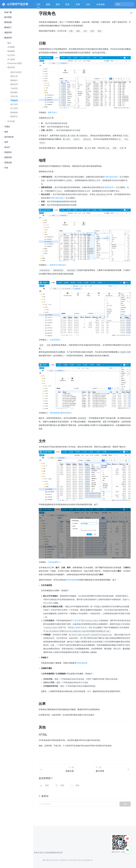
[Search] (124, 4)
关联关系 (14, 96)
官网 (78, 5)
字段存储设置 (72, 580)
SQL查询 (11, 55)
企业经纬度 (55, 340)
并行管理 (14, 108)
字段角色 (14, 100)
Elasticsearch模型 (15, 63)
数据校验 (14, 113)
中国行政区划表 (112, 177)
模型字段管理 (16, 72)
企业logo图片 (54, 562)
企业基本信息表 (81, 628)
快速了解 (8, 12)
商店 (68, 5)
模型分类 (14, 76)
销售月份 (53, 112)
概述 (9, 43)
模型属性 (14, 92)
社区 (88, 5)
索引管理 (14, 104)
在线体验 (101, 5)
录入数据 (11, 59)
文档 (38, 4)
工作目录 (76, 621)
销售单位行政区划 (58, 265)
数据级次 (14, 80)
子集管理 (14, 88)
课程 (58, 4)
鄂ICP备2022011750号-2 (51, 860)
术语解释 (11, 47)
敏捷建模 (11, 51)
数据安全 (14, 116)
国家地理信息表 (108, 187)
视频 (48, 4)
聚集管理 (14, 84)
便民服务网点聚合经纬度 (61, 413)
